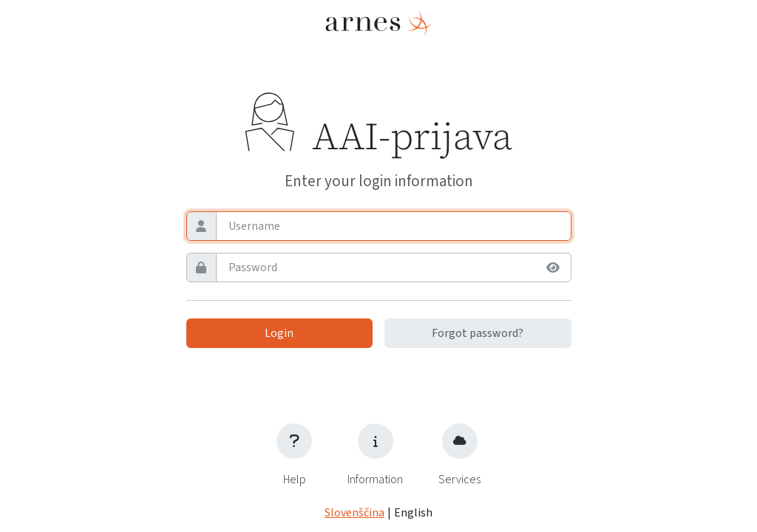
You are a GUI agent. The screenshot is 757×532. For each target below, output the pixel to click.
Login (279, 333)
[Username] (392, 226)
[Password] (377, 267)
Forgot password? (478, 333)
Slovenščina (354, 513)
